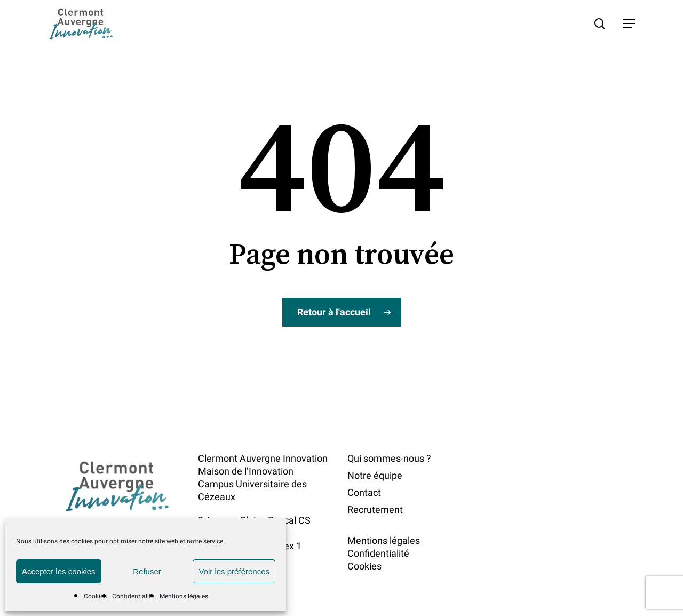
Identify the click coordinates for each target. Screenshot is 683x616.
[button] (629, 23)
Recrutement (375, 510)
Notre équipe (375, 475)
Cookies (95, 596)
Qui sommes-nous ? (389, 458)
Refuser (147, 571)
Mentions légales (184, 596)
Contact (364, 492)
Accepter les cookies (59, 571)
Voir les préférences (234, 571)
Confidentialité (133, 596)
